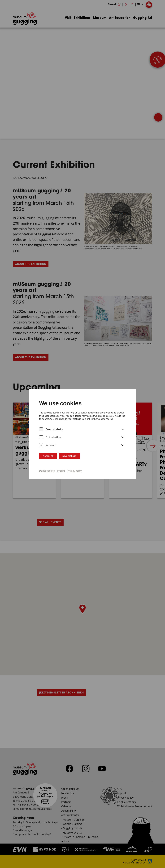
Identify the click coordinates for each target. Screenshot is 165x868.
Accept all (48, 456)
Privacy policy (74, 471)
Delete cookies (47, 471)
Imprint (61, 471)
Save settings (69, 456)
